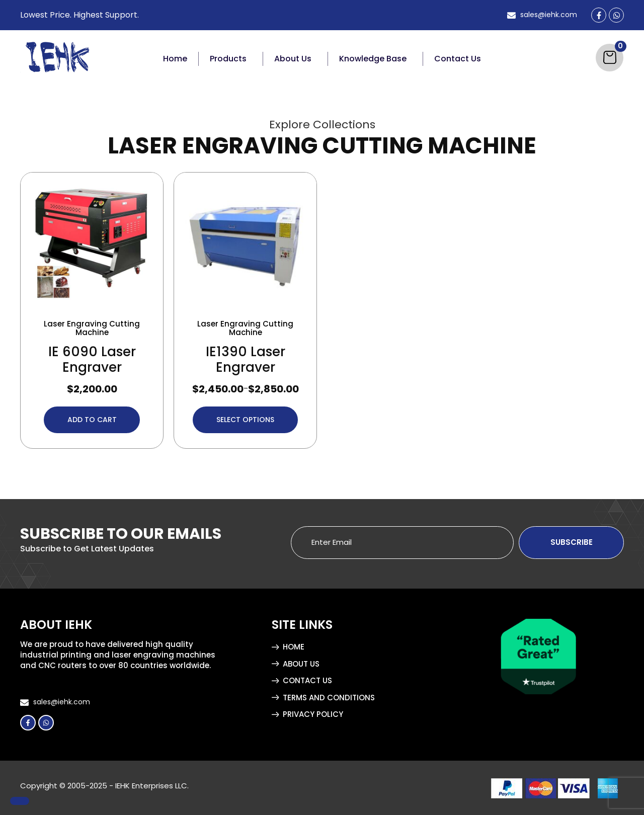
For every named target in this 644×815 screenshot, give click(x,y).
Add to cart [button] (92, 419)
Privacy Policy (313, 713)
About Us (293, 59)
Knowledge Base (373, 59)
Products (228, 59)
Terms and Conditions (329, 697)
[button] (231, 59)
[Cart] (610, 58)
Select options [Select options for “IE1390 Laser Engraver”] (245, 419)
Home (175, 59)
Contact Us (458, 59)
